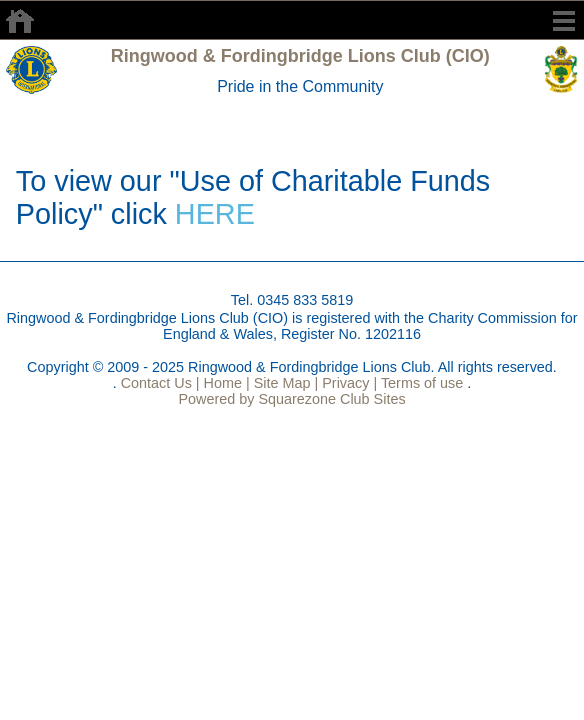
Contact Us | (158, 383)
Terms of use (420, 383)
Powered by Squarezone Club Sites (291, 399)
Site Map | (284, 383)
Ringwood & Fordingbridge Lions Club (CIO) (300, 56)
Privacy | (347, 383)
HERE (215, 214)
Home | (225, 383)
